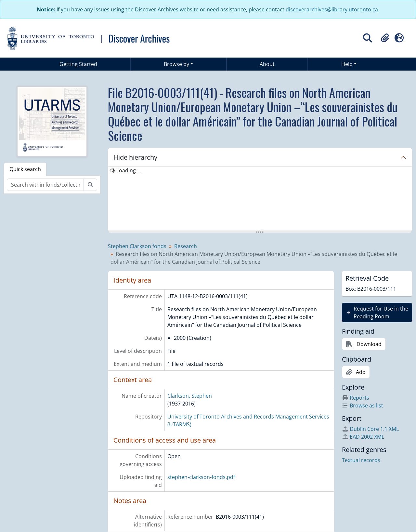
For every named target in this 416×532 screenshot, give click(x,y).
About (267, 64)
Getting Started (78, 64)
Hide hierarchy (135, 157)
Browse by (176, 64)
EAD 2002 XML (363, 437)
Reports (356, 398)
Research (186, 246)
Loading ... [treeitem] (129, 170)
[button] (385, 38)
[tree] (260, 199)
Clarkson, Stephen (190, 396)
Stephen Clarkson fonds (137, 246)
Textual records (361, 460)
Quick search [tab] (25, 169)
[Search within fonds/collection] (45, 185)
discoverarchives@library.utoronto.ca (332, 9)
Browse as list (363, 406)
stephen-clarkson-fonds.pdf (201, 477)
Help (347, 64)
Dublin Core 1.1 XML (370, 429)
